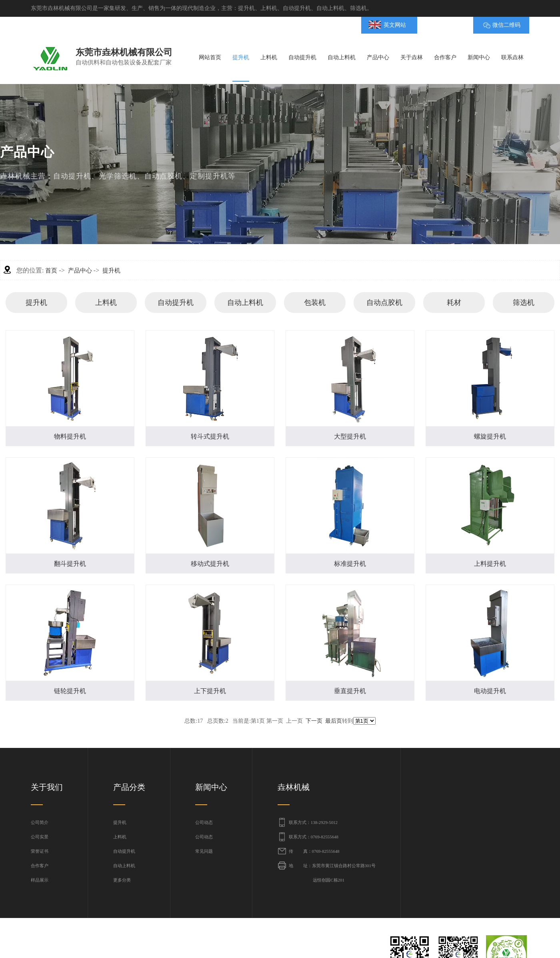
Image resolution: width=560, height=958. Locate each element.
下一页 (314, 721)
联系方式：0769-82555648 (314, 837)
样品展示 (40, 880)
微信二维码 (506, 25)
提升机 (111, 271)
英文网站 (395, 25)
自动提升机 (176, 303)
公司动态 (204, 822)
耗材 (454, 303)
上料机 (106, 303)
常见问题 (204, 851)
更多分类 (122, 880)
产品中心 (80, 271)
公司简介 (40, 822)
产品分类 (129, 787)
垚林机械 (294, 787)
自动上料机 (245, 303)
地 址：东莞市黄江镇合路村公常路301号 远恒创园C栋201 (332, 873)
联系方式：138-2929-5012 (313, 822)
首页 (51, 271)
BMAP (441, 25)
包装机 (315, 303)
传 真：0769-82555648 (314, 851)
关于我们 (47, 787)
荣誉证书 (40, 851)
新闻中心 (211, 787)
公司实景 (40, 837)
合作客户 (40, 866)
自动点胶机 (384, 303)
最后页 (334, 721)
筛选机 (524, 303)
